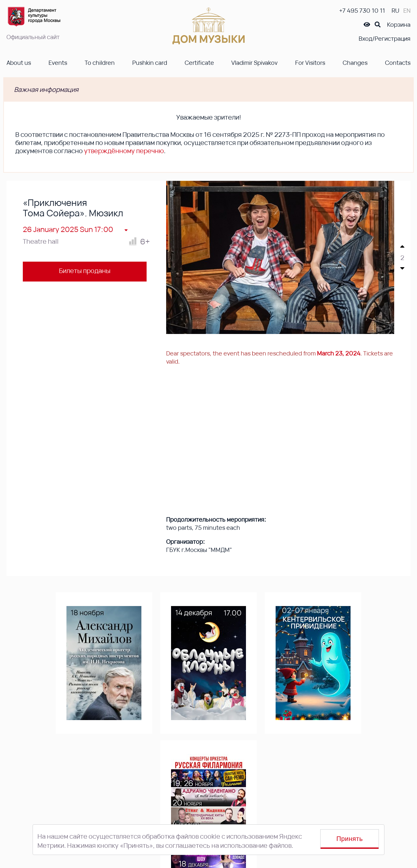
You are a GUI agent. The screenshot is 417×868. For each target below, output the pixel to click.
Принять (350, 839)
